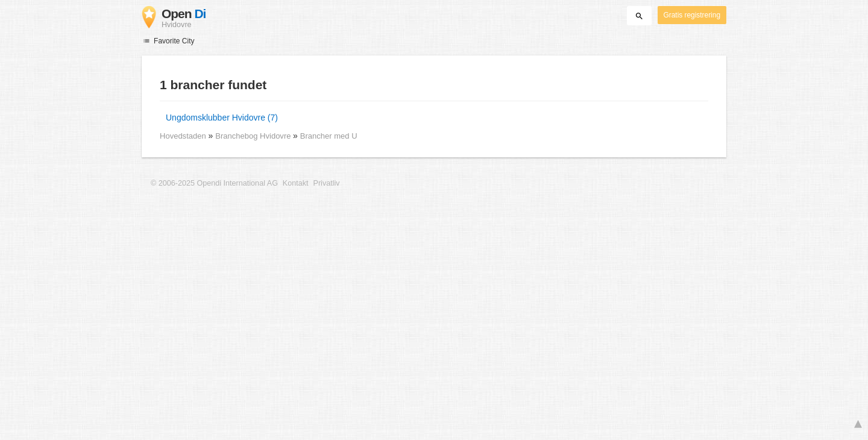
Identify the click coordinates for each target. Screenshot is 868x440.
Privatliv (327, 183)
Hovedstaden (183, 136)
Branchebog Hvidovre (254, 136)
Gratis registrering (692, 15)
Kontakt (296, 183)
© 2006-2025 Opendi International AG (214, 183)
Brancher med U (329, 136)
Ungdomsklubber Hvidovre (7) (222, 118)
